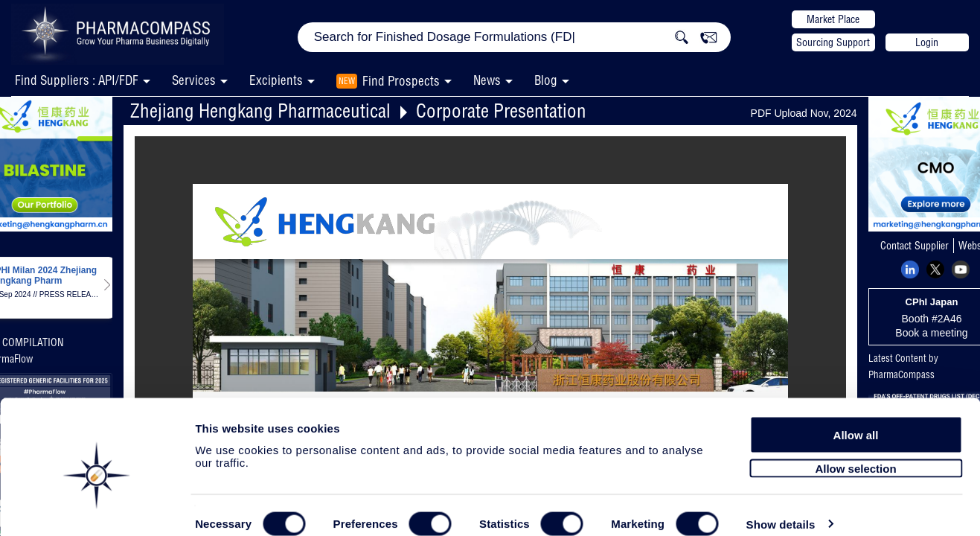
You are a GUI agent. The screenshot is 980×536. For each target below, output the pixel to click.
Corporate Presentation (501, 111)
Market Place (833, 19)
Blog (546, 80)
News (487, 80)
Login (927, 42)
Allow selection (855, 445)
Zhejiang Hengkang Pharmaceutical (260, 111)
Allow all (856, 411)
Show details (781, 507)
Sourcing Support (833, 42)
